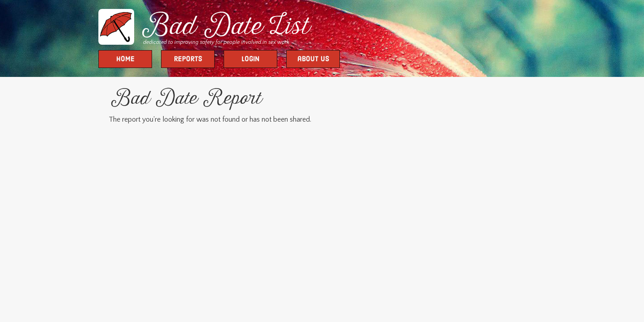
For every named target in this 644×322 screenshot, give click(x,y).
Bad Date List (224, 28)
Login (250, 59)
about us (313, 59)
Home (125, 59)
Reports (188, 59)
